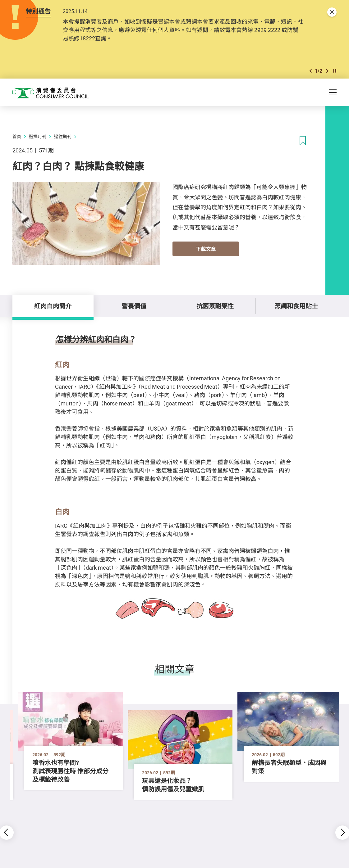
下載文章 (206, 249)
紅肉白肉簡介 (53, 306)
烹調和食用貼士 (296, 306)
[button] (310, 71)
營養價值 (134, 306)
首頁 (17, 136)
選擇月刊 (38, 136)
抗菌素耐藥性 (215, 306)
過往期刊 (63, 136)
